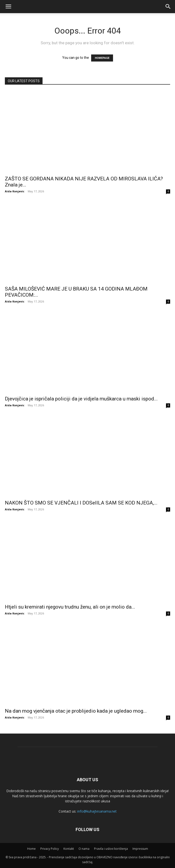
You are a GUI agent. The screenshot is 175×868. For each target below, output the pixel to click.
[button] (168, 7)
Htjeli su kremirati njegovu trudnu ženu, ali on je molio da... (70, 607)
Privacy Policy (50, 849)
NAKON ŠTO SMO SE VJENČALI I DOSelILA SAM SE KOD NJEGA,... (81, 503)
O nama (84, 849)
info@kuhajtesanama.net (97, 811)
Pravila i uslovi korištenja (111, 849)
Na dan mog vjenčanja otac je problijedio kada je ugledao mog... (76, 711)
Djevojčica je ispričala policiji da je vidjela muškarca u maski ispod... (81, 399)
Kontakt (69, 849)
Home (31, 849)
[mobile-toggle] (8, 7)
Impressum (140, 849)
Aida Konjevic (15, 191)
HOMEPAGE (102, 58)
